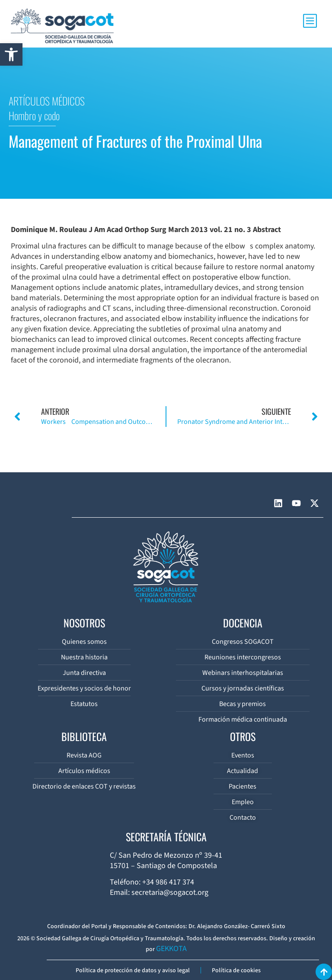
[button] (11, 54)
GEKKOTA (171, 949)
